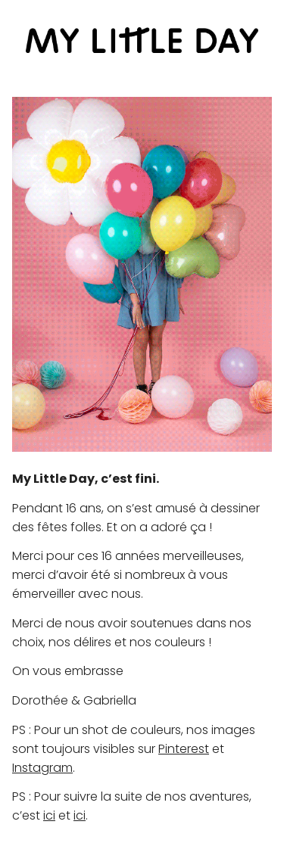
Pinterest (184, 749)
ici (49, 815)
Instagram (42, 768)
